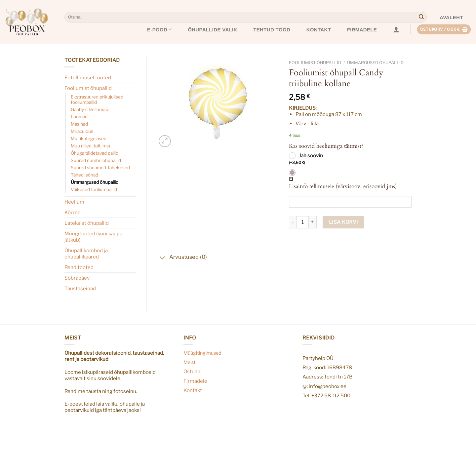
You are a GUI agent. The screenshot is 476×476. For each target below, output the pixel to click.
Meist (190, 362)
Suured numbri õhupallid (96, 160)
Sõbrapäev (77, 278)
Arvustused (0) (182, 258)
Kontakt (319, 30)
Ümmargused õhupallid (95, 182)
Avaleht (451, 17)
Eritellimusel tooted (88, 78)
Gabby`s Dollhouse (90, 109)
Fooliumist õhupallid (88, 88)
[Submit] (421, 17)
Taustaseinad (80, 288)
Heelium (74, 202)
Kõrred (73, 212)
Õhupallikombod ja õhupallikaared (86, 254)
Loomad (79, 117)
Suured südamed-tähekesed (100, 168)
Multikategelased (89, 139)
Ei (291, 179)
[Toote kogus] (302, 222)
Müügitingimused (202, 353)
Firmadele (362, 30)
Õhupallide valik (213, 30)
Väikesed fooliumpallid (94, 189)
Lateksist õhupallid (87, 223)
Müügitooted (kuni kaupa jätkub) (93, 237)
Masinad (79, 124)
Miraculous (82, 131)
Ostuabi (193, 371)
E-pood (159, 29)
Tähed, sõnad (84, 175)
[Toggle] (163, 258)
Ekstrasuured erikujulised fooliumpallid (97, 99)
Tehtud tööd (272, 30)
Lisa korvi (343, 222)
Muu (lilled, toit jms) (90, 146)
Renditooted (79, 267)
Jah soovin (306, 159)
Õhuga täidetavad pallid (95, 153)
